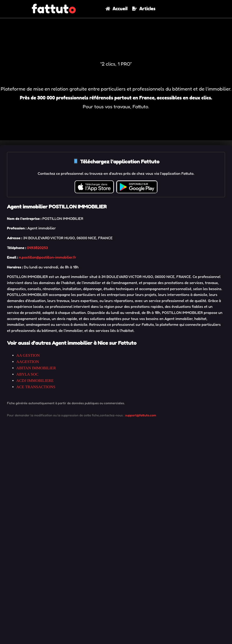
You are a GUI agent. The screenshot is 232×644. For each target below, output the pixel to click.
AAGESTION (28, 362)
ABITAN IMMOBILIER (36, 368)
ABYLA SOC (27, 374)
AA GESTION (28, 355)
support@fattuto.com (141, 415)
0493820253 (38, 248)
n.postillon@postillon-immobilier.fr (48, 257)
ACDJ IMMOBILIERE (35, 381)
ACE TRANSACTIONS (36, 387)
